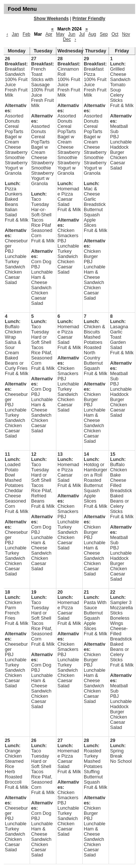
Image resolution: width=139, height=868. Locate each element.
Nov (126, 34)
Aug (92, 34)
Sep (104, 34)
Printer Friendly (89, 19)
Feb (27, 34)
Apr (49, 34)
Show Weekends (51, 19)
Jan (15, 34)
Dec (67, 39)
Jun (72, 34)
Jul (82, 34)
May (60, 34)
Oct (115, 34)
